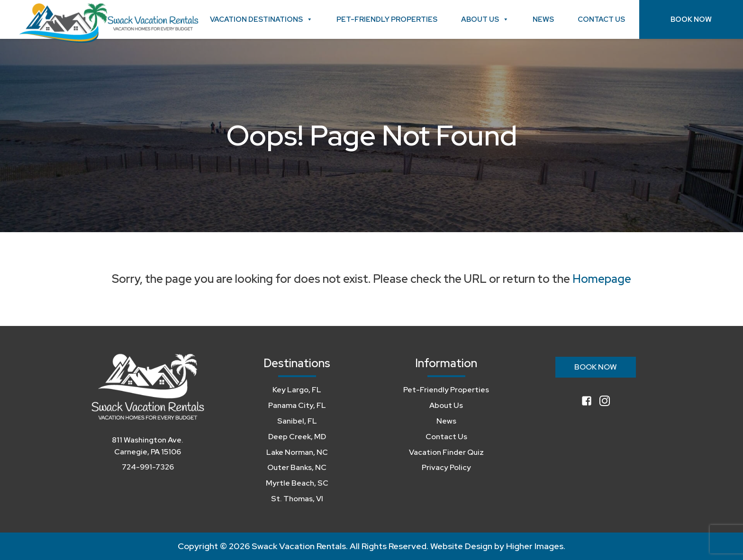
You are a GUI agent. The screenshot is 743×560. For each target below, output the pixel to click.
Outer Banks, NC (297, 467)
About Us (485, 19)
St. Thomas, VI (297, 499)
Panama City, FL (297, 405)
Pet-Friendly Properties (387, 19)
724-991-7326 (148, 467)
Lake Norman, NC (297, 452)
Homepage (602, 279)
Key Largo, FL (297, 390)
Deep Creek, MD (297, 437)
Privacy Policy (446, 467)
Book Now (691, 19)
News (543, 19)
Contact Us (601, 19)
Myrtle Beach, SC (297, 483)
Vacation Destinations (261, 19)
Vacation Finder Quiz (446, 452)
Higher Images (535, 546)
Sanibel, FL (297, 421)
